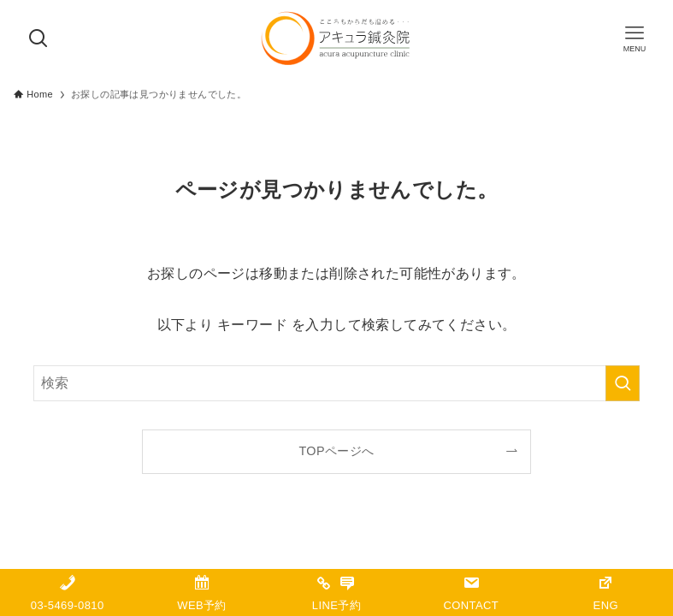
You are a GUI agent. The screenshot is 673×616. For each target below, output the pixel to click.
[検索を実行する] (623, 383)
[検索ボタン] (38, 38)
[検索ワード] (336, 383)
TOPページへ (336, 451)
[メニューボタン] (635, 38)
